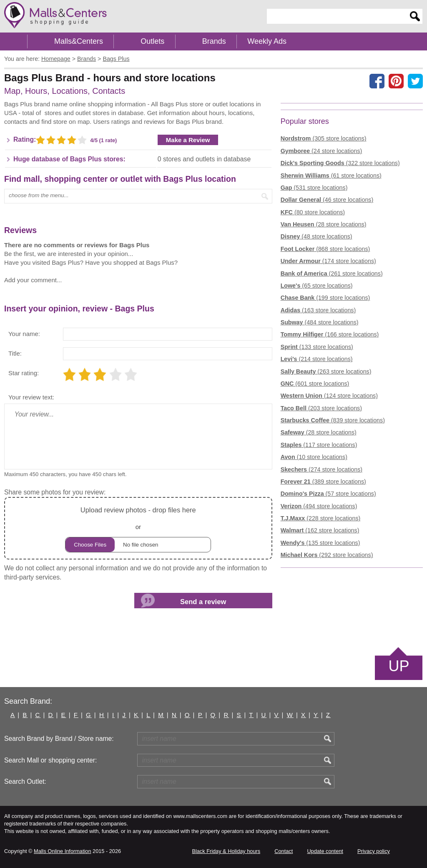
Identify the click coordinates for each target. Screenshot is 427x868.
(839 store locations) (333, 420)
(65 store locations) (317, 286)
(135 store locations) (320, 543)
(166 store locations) (330, 334)
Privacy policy (374, 851)
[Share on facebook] (377, 81)
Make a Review (188, 140)
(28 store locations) (324, 224)
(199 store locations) (325, 298)
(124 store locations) (329, 396)
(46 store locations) (327, 200)
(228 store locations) (321, 518)
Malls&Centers (79, 41)
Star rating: (24, 373)
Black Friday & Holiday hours (226, 851)
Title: (15, 353)
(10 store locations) (314, 457)
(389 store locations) (323, 482)
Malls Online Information (62, 851)
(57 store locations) (328, 494)
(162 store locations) (320, 530)
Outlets (152, 41)
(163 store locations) (318, 310)
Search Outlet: (25, 781)
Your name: (24, 334)
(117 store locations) (319, 445)
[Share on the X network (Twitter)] (415, 81)
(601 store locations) (315, 384)
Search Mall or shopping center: (50, 760)
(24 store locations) (322, 151)
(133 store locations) (317, 347)
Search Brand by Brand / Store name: (59, 739)
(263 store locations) (326, 371)
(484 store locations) (320, 322)
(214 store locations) (317, 359)
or (138, 528)
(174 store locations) (328, 261)
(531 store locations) (314, 188)
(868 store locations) (325, 249)
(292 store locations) (327, 555)
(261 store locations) (332, 273)
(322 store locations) (340, 163)
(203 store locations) (321, 408)
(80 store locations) (313, 212)
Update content (325, 851)
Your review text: (31, 397)
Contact (284, 851)
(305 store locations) (324, 138)
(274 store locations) (322, 469)
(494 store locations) (319, 506)
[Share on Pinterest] (396, 81)
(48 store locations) (316, 236)
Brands (214, 41)
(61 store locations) (331, 176)
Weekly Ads (267, 41)
